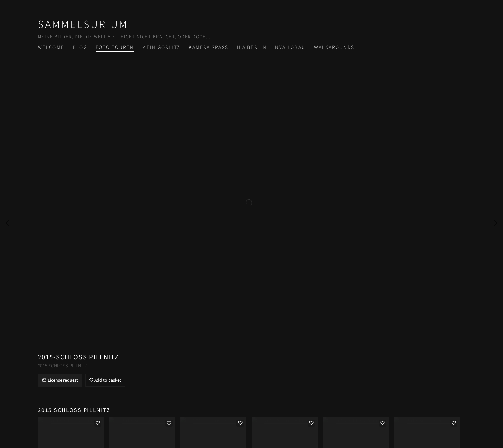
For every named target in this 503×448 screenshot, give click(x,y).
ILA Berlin (252, 47)
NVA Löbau (290, 47)
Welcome (51, 47)
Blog (80, 47)
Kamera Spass (209, 47)
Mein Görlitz (161, 47)
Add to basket (105, 380)
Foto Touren (115, 47)
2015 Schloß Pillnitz (63, 366)
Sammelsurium (83, 24)
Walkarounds (334, 47)
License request (60, 380)
